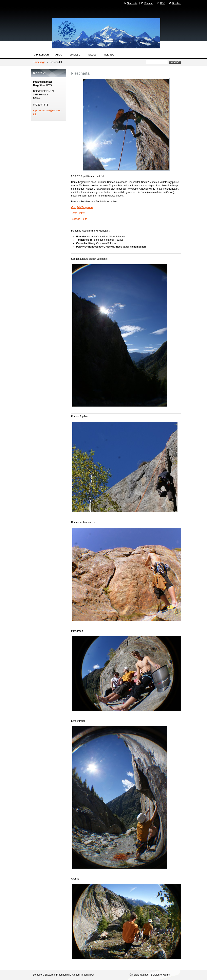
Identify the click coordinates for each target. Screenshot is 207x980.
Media (92, 55)
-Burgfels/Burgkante (82, 207)
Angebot (76, 55)
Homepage (39, 62)
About (60, 55)
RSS (163, 3)
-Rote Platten (78, 213)
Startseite (132, 3)
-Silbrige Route (79, 219)
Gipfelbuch (41, 55)
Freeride (108, 55)
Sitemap (149, 3)
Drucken (177, 3)
